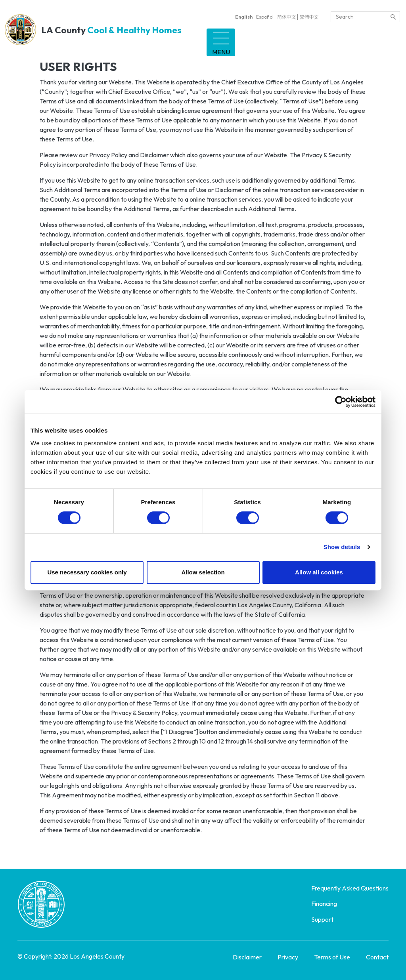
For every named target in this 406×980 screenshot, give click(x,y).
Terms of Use (332, 951)
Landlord (220, 40)
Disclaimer (247, 951)
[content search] (393, 17)
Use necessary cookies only (87, 572)
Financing (272, 40)
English (244, 17)
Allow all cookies (319, 572)
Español (265, 17)
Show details (342, 547)
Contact (377, 951)
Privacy (288, 951)
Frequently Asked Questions (350, 883)
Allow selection (203, 572)
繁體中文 (309, 17)
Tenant (172, 40)
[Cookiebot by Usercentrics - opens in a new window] (341, 402)
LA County (93, 27)
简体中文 (287, 17)
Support (322, 40)
